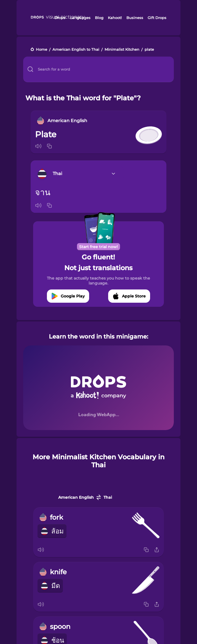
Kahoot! (115, 18)
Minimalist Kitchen (122, 50)
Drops (60, 18)
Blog (99, 18)
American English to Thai (76, 50)
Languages (80, 18)
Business (135, 18)
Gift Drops (157, 18)
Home (42, 50)
